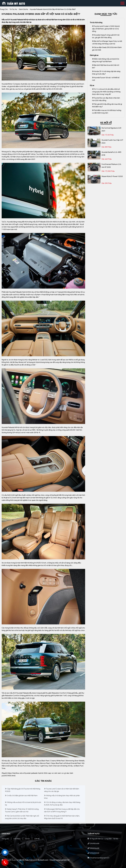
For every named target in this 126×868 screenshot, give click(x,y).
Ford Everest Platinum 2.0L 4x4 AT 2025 (111, 166)
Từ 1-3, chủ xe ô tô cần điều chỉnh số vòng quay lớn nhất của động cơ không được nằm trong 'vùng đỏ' (106, 92)
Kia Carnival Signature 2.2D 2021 (111, 129)
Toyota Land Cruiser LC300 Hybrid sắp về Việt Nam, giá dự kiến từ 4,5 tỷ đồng (106, 29)
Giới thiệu (17, 839)
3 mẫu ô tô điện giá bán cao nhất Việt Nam (21, 796)
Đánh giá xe (23, 9)
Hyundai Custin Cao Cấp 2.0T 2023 (112, 142)
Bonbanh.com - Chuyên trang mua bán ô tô (54, 860)
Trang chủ (5, 839)
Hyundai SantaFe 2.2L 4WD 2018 (111, 154)
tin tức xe (13, 9)
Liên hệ (37, 839)
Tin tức (27, 839)
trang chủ (4, 9)
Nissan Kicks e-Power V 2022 (112, 176)
